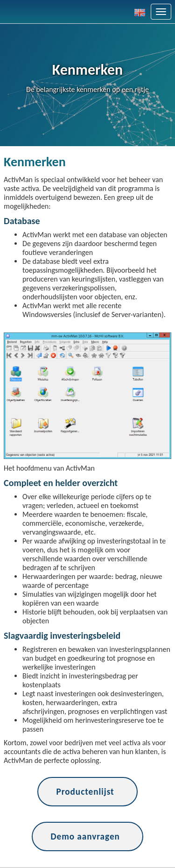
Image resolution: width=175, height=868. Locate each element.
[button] (143, 11)
